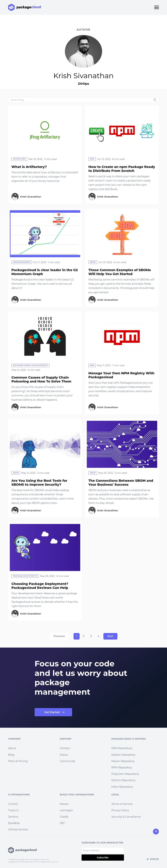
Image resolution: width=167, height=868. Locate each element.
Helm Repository (122, 787)
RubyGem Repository (125, 774)
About (12, 748)
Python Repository (123, 780)
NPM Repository (122, 748)
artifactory (19, 159)
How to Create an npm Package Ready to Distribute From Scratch (122, 169)
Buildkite (14, 823)
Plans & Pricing (18, 761)
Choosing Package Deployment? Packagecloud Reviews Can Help (40, 586)
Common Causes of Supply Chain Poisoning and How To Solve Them (41, 379)
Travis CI (13, 810)
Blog (11, 755)
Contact (65, 748)
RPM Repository (122, 768)
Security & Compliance (126, 817)
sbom (93, 262)
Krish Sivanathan (31, 197)
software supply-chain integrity (30, 365)
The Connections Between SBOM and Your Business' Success (121, 483)
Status (64, 755)
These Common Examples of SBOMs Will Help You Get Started (120, 272)
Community (67, 761)
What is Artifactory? (29, 167)
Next (110, 636)
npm (92, 159)
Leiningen (66, 810)
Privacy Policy (120, 810)
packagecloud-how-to (25, 576)
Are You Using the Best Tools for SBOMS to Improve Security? (39, 483)
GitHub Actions (18, 829)
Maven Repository (123, 761)
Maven (64, 804)
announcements (22, 262)
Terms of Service (122, 804)
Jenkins (13, 817)
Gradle (64, 817)
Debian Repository (123, 755)
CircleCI (13, 804)
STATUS (154, 859)
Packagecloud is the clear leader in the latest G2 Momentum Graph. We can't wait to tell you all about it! (43, 284)
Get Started (52, 712)
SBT (62, 823)
